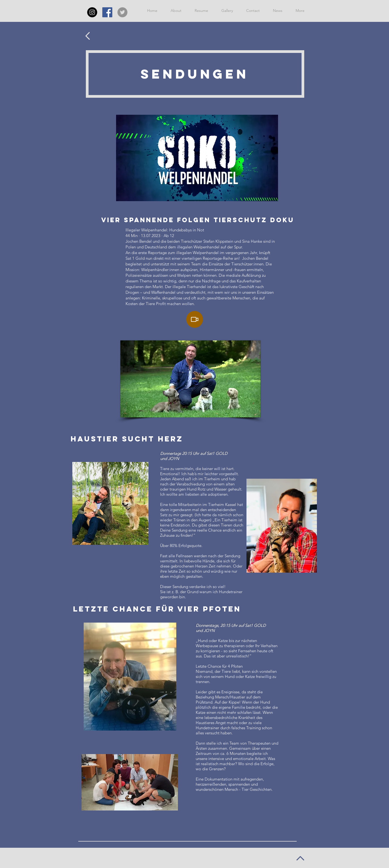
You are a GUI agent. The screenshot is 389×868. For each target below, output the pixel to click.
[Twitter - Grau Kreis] (122, 12)
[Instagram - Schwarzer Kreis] (92, 12)
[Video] (195, 319)
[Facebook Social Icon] (107, 12)
